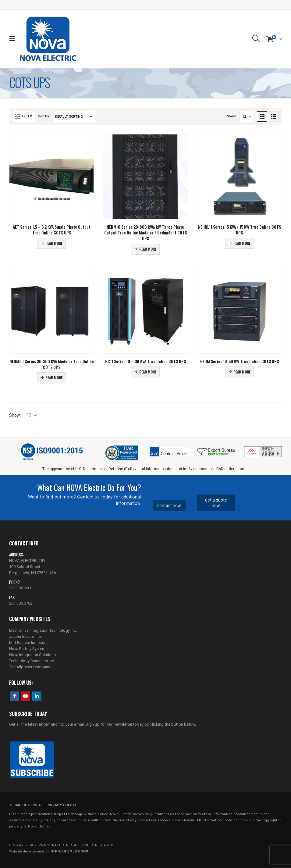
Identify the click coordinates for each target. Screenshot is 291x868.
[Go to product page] (51, 177)
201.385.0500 (21, 588)
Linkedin (37, 696)
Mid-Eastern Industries (29, 643)
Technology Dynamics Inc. (32, 661)
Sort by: (44, 116)
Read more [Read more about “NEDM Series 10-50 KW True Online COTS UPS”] (242, 372)
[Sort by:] (74, 116)
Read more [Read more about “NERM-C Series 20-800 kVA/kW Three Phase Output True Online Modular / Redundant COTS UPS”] (148, 249)
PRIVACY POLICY (61, 805)
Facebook (14, 696)
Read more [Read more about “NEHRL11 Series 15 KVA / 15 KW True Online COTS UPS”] (242, 243)
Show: (232, 116)
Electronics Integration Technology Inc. (43, 630)
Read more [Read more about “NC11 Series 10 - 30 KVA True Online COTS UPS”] (148, 372)
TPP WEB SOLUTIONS (69, 851)
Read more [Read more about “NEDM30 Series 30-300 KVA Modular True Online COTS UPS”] (54, 378)
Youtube (26, 696)
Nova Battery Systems (28, 649)
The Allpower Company (30, 667)
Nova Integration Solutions (32, 655)
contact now (169, 505)
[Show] (247, 116)
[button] (14, 39)
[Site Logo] (48, 39)
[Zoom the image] (263, 447)
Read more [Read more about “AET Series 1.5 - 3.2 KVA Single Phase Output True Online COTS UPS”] (54, 243)
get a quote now (216, 503)
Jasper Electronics (25, 636)
